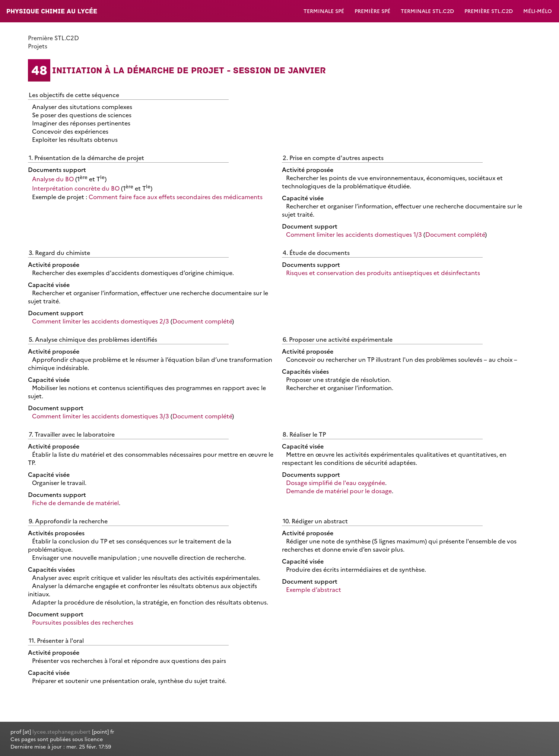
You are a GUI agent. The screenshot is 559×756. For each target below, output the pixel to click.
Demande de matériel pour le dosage (339, 491)
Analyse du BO (53, 179)
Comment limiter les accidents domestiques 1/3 (354, 234)
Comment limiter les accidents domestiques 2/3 (101, 321)
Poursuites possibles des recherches (83, 622)
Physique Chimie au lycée (52, 11)
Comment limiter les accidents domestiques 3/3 (101, 416)
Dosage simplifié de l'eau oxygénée (336, 482)
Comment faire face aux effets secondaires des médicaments (176, 197)
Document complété (455, 234)
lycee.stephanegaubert (61, 731)
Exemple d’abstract (314, 589)
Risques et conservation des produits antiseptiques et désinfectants (383, 272)
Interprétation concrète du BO (76, 188)
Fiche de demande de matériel (75, 503)
